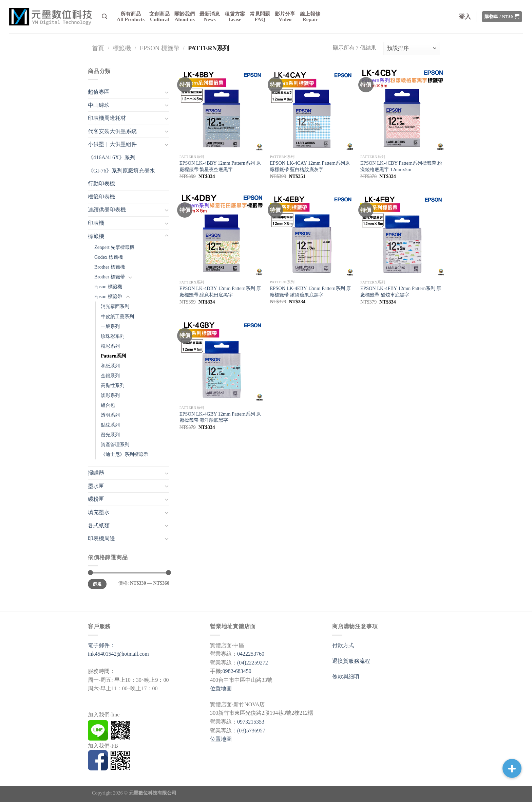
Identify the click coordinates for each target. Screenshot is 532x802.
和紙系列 (110, 366)
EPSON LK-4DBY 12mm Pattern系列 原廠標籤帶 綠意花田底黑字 (220, 291)
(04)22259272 (253, 663)
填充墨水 (99, 512)
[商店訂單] (412, 48)
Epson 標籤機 (108, 287)
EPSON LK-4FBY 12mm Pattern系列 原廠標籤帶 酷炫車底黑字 (401, 291)
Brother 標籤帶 (110, 277)
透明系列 (110, 415)
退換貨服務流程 (351, 661)
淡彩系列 (110, 395)
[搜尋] (104, 16)
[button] (512, 768)
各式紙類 (99, 525)
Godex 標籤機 (109, 257)
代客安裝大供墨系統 (112, 131)
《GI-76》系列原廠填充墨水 (121, 171)
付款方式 (343, 645)
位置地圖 (221, 688)
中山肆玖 (99, 105)
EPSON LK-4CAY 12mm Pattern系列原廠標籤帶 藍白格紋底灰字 (310, 166)
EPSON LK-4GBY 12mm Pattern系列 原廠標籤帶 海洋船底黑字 (220, 417)
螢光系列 (110, 435)
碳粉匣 (96, 499)
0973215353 (251, 722)
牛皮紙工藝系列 (117, 316)
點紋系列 (110, 425)
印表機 (96, 223)
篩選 (97, 584)
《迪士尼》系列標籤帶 (125, 454)
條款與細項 (346, 677)
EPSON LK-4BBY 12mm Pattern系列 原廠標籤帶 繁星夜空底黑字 (220, 166)
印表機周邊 (101, 538)
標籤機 (122, 48)
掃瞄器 (96, 473)
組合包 (108, 405)
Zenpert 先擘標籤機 (114, 247)
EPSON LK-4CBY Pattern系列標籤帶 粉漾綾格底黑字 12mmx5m (401, 166)
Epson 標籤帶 (160, 48)
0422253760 (251, 654)
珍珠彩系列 (113, 336)
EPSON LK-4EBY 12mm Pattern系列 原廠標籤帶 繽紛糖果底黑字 (310, 291)
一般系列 (110, 326)
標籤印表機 (101, 197)
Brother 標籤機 (110, 267)
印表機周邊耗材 (107, 118)
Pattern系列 (113, 356)
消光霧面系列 (115, 306)
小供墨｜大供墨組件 (112, 144)
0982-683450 (237, 671)
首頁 (98, 48)
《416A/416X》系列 (112, 157)
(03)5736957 (251, 731)
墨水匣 (96, 486)
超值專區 (99, 92)
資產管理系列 (115, 444)
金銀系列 (110, 376)
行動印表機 (101, 184)
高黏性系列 (113, 385)
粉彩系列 (110, 346)
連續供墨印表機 (107, 210)
